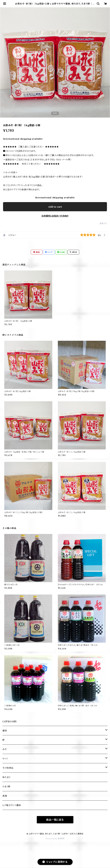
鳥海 (5, 796)
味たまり (6, 777)
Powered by (55, 839)
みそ (5, 749)
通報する (103, 223)
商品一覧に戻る (55, 820)
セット (5, 759)
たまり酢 (6, 787)
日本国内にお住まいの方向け (55, 216)
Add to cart (55, 207)
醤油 (5, 731)
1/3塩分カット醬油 (12, 805)
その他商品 (8, 768)
